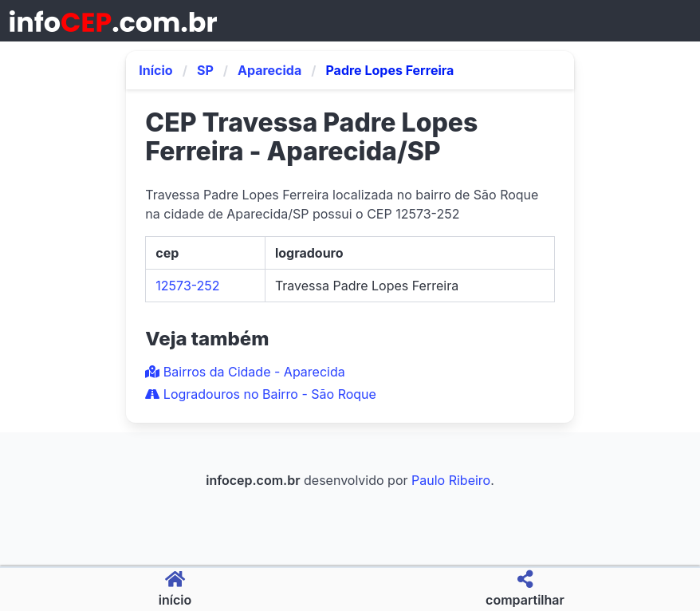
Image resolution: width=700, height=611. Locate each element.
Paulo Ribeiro (451, 480)
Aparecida (269, 70)
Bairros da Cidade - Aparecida (245, 372)
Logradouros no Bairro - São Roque (261, 394)
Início (155, 70)
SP (205, 70)
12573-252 (187, 286)
